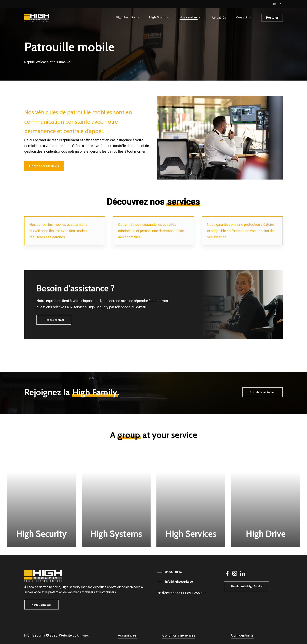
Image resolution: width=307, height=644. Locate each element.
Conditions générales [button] (179, 635)
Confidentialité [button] (242, 635)
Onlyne (83, 635)
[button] (44, 166)
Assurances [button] (127, 635)
